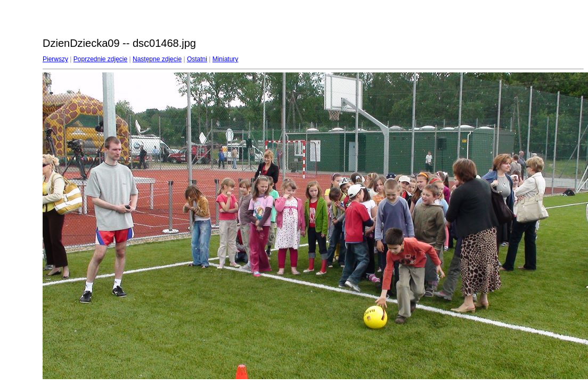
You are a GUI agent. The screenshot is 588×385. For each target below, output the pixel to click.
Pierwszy (55, 59)
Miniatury (226, 59)
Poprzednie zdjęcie (100, 59)
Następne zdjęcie (157, 59)
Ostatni (197, 59)
